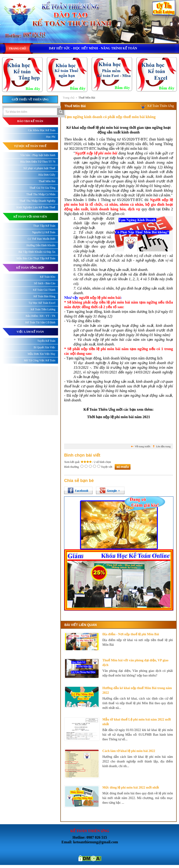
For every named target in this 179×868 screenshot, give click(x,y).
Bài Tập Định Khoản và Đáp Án (37, 252)
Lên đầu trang (163, 446)
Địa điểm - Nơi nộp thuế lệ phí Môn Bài (131, 634)
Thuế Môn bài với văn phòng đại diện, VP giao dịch (135, 663)
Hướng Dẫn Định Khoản (41, 245)
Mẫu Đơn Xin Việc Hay (42, 354)
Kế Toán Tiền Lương (43, 309)
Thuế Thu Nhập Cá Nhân (41, 194)
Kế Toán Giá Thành (44, 290)
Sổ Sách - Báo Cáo (45, 283)
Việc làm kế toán (30, 332)
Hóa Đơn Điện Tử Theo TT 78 (38, 162)
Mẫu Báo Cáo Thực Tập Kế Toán (36, 258)
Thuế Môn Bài (87, 98)
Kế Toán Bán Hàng (45, 296)
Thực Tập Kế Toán (44, 226)
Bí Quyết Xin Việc (44, 347)
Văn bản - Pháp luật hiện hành (38, 155)
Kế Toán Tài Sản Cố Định (40, 322)
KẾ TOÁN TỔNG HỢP (30, 268)
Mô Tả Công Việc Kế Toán (40, 360)
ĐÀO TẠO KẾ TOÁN (30, 121)
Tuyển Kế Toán (46, 341)
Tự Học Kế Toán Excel (42, 303)
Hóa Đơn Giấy (47, 175)
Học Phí (51, 137)
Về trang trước (143, 446)
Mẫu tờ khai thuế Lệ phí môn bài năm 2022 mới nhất (136, 722)
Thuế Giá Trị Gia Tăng (42, 188)
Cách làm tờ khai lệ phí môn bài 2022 (129, 751)
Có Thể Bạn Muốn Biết (41, 239)
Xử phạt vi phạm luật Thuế (39, 168)
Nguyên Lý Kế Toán (44, 232)
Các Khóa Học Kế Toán (42, 130)
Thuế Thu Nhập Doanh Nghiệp (37, 201)
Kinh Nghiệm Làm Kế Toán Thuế (36, 207)
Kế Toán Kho (48, 277)
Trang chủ (69, 98)
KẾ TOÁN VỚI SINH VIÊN (30, 217)
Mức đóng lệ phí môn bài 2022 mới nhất (131, 788)
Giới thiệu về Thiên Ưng (30, 99)
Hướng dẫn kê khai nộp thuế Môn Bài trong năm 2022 (137, 690)
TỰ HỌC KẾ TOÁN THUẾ (30, 146)
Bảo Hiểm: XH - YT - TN (40, 316)
